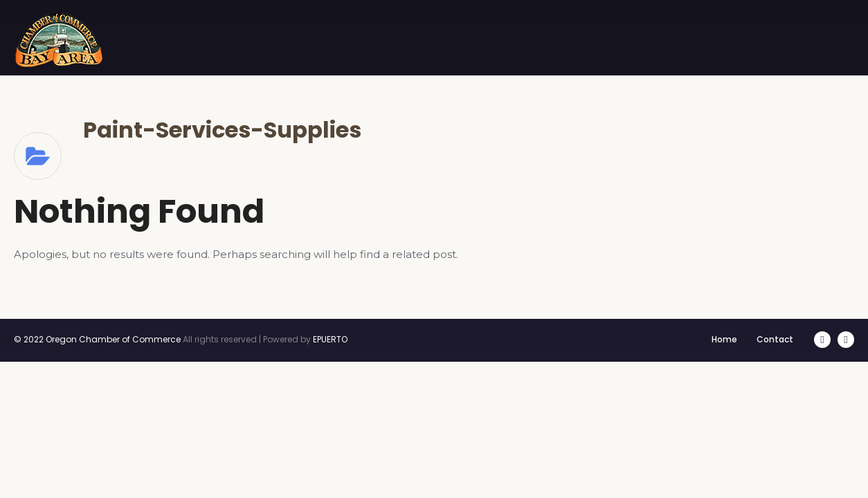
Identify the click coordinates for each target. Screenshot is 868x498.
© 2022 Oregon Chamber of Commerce (97, 339)
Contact (775, 339)
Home (724, 339)
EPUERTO (330, 339)
